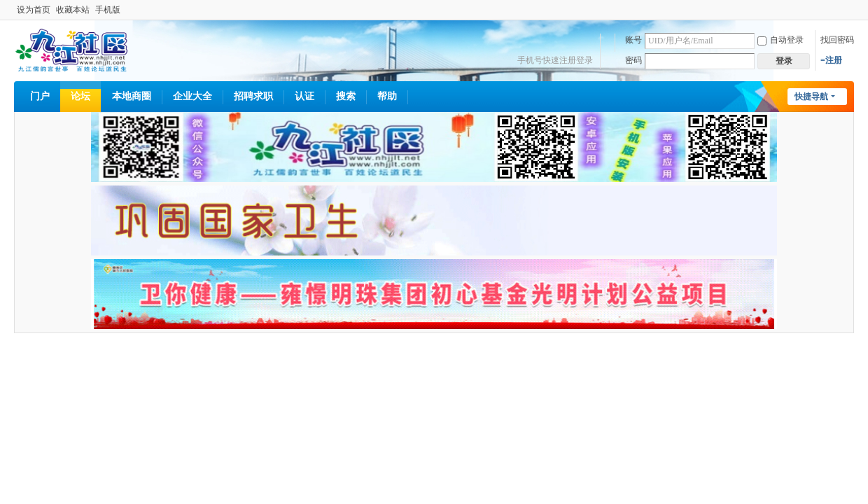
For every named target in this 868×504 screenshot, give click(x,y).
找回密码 (837, 40)
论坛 (80, 96)
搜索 (346, 96)
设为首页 (34, 10)
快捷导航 (811, 97)
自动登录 (780, 40)
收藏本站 (73, 10)
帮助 (387, 96)
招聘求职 (253, 96)
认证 (304, 96)
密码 (633, 60)
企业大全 (192, 96)
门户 (40, 96)
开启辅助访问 (850, 10)
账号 (633, 40)
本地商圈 (132, 96)
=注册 (831, 60)
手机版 (108, 10)
